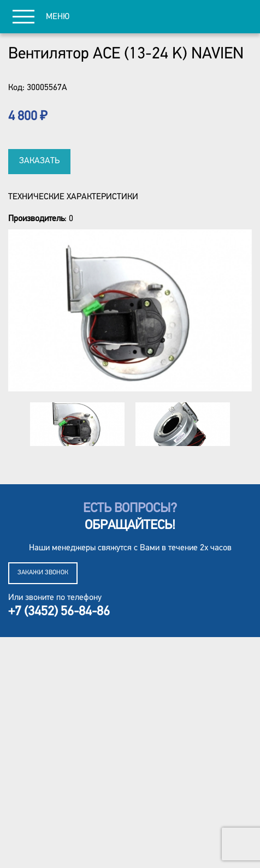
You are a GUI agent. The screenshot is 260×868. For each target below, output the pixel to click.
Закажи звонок (43, 573)
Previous (13, 424)
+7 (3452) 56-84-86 (59, 612)
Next (247, 424)
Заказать (39, 161)
